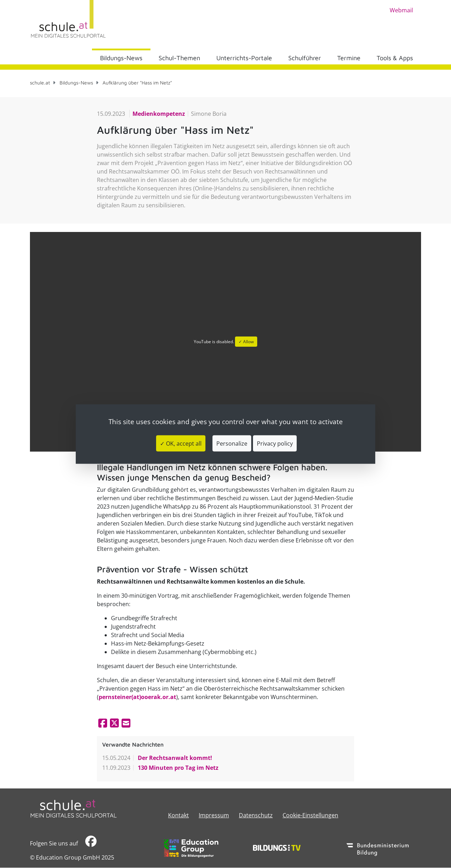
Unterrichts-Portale (244, 58)
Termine (349, 58)
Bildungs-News (121, 58)
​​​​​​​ (91, 843)
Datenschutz (256, 815)
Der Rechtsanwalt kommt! (174, 758)
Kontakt (178, 815)
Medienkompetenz (159, 114)
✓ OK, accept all (181, 443)
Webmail (401, 10)
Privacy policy (275, 443)
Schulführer (305, 58)
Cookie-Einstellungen (310, 815)
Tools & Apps (395, 58)
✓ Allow (246, 342)
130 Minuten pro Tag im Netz (177, 768)
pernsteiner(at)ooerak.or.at (137, 697)
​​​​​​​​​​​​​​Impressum (214, 815)
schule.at (40, 83)
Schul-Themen (179, 58)
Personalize (232, 443)
